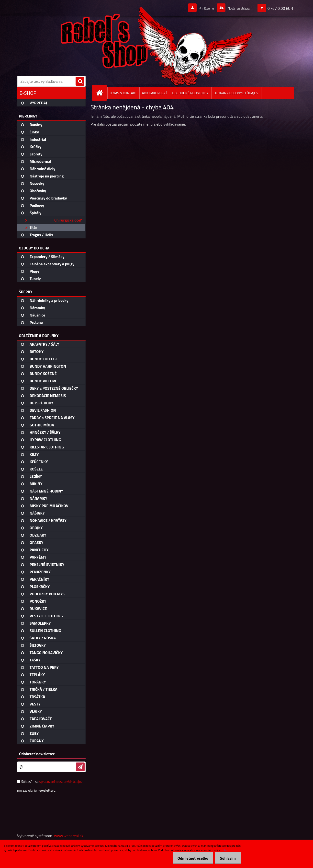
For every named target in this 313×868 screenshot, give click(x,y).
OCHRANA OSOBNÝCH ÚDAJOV (236, 93)
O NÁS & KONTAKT (123, 93)
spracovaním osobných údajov (61, 781)
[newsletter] (80, 767)
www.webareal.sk (69, 836)
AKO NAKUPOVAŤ (154, 93)
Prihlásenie (200, 8)
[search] (80, 82)
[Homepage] (101, 93)
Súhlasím (227, 858)
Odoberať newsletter (37, 754)
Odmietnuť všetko (189, 858)
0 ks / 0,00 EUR (280, 8)
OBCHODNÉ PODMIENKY (190, 93)
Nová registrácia (236, 8)
